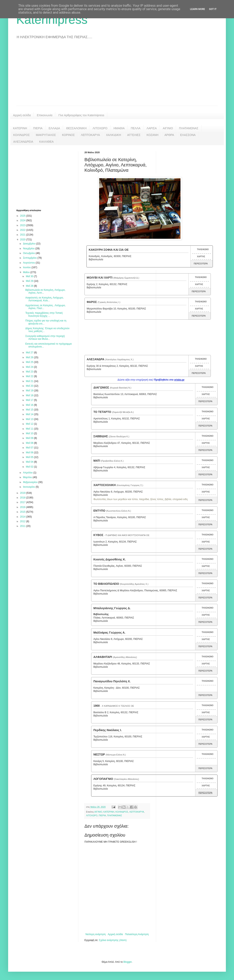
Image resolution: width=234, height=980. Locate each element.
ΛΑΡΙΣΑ (152, 128)
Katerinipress (52, 20)
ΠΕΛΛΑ (136, 128)
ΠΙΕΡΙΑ (38, 128)
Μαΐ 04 (30, 462)
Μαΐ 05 (30, 457)
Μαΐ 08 (30, 443)
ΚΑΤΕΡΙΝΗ (20, 128)
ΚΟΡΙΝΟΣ (68, 135)
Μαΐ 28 (30, 286)
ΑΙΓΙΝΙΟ (168, 128)
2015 (23, 512)
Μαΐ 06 (30, 453)
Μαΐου (27, 272)
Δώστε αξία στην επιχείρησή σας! (151, 380)
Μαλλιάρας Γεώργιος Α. (109, 633)
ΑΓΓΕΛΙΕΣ (134, 135)
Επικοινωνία (45, 115)
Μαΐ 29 (30, 281)
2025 (23, 216)
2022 (23, 230)
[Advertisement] (117, 75)
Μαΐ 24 (30, 367)
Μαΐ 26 (30, 357)
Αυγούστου (29, 263)
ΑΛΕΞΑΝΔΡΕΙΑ (23, 142)
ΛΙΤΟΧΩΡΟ (100, 128)
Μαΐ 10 (30, 433)
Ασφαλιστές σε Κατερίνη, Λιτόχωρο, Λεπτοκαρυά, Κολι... (44, 299)
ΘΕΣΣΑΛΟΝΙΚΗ (76, 128)
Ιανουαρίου (29, 487)
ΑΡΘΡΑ (169, 135)
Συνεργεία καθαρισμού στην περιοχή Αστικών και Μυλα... (45, 338)
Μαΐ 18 (30, 395)
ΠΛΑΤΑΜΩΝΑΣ (189, 128)
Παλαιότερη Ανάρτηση (137, 934)
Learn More (198, 9)
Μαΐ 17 (30, 400)
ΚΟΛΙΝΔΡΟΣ (21, 135)
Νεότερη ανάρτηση (96, 934)
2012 (23, 521)
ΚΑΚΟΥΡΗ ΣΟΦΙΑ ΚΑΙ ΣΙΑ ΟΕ (109, 250)
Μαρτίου (28, 477)
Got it (213, 9)
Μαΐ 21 (30, 381)
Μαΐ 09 (30, 438)
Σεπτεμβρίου (30, 258)
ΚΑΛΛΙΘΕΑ (46, 142)
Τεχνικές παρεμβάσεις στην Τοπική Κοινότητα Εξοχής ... (44, 314)
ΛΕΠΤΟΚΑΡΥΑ (90, 135)
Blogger (127, 962)
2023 (23, 225)
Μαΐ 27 (30, 353)
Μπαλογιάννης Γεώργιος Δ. (112, 608)
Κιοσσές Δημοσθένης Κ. (110, 559)
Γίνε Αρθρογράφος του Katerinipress (81, 115)
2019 (23, 493)
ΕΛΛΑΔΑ (54, 128)
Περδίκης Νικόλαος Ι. (108, 730)
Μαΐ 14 (30, 414)
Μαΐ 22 (30, 376)
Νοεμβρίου (29, 249)
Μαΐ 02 (30, 467)
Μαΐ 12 (30, 424)
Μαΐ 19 (30, 391)
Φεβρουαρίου (31, 482)
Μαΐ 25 (30, 362)
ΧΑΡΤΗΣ (201, 257)
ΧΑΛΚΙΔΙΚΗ (114, 135)
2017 (23, 502)
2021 (23, 235)
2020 (23, 240)
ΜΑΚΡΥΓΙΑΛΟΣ (46, 135)
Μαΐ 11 (30, 429)
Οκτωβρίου (29, 253)
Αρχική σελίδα (22, 115)
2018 (23, 498)
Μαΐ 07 (30, 448)
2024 (23, 220)
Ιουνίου (27, 267)
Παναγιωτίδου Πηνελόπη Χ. (112, 681)
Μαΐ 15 (30, 410)
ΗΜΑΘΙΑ (119, 128)
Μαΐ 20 (30, 386)
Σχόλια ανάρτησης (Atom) (113, 940)
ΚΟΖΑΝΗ (152, 135)
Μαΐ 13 (30, 419)
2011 (23, 526)
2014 (23, 517)
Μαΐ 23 (30, 372)
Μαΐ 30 (30, 276)
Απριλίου (28, 473)
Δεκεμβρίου (30, 244)
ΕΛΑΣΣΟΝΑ (188, 135)
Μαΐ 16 (30, 405)
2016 (23, 507)
